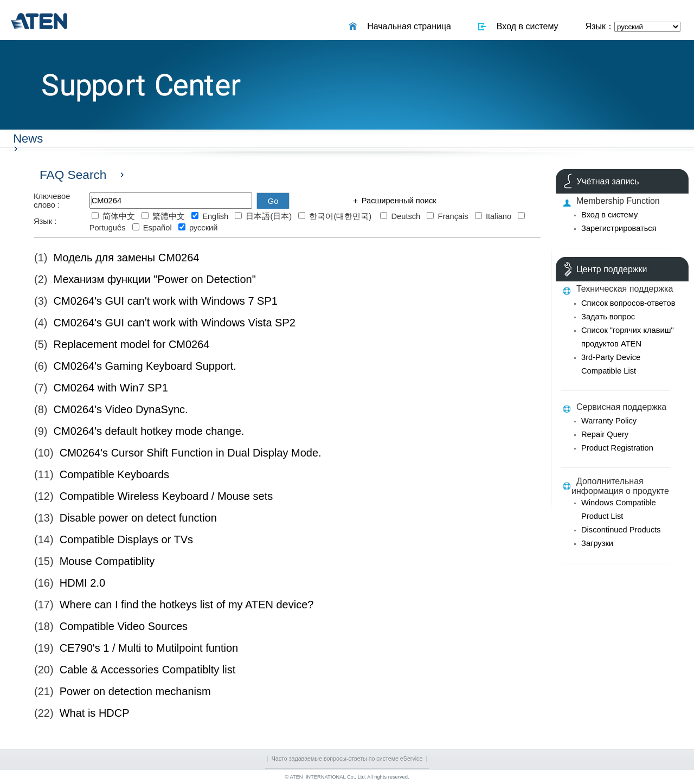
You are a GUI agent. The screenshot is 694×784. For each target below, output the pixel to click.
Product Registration (617, 448)
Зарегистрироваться (619, 228)
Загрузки (597, 543)
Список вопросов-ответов (628, 303)
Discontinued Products (621, 530)
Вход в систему (525, 26)
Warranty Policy (609, 421)
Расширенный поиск (398, 201)
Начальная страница (407, 26)
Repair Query (605, 434)
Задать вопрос (608, 317)
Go (273, 201)
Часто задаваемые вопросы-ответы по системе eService (347, 759)
